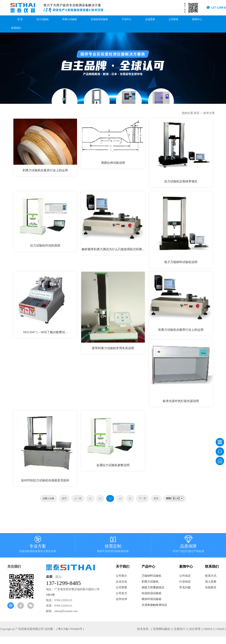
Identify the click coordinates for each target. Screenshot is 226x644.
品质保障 (188, 545)
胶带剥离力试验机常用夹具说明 (113, 348)
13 (110, 498)
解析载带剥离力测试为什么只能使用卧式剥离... (113, 249)
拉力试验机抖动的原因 (45, 245)
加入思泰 (211, 582)
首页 (197, 113)
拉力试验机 (43, 19)
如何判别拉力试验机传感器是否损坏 (45, 480)
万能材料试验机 (152, 576)
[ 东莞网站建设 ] (161, 629)
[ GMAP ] (220, 629)
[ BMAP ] (208, 629)
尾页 (156, 498)
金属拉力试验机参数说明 (113, 465)
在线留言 (211, 587)
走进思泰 (150, 19)
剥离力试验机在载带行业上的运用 (181, 330)
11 (90, 498)
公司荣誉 (173, 19)
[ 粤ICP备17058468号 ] (70, 629)
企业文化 (121, 582)
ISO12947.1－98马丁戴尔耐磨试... (45, 332)
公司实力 (121, 593)
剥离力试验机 (70, 19)
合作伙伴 (121, 599)
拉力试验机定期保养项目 (181, 181)
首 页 (20, 19)
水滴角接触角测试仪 (154, 605)
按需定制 (113, 545)
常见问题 (185, 587)
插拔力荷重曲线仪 (153, 587)
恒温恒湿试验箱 (99, 19)
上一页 (78, 498)
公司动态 (185, 576)
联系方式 (211, 576)
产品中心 (127, 19)
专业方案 (38, 545)
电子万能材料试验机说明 (181, 262)
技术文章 (209, 113)
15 (130, 498)
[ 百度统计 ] (179, 629)
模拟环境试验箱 (152, 599)
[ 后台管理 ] (195, 629)
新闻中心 (197, 19)
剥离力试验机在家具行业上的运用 (45, 170)
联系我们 (16, 28)
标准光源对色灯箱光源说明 (181, 401)
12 (100, 498)
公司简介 (121, 576)
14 (120, 498)
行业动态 (185, 582)
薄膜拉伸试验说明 (113, 163)
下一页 (142, 498)
